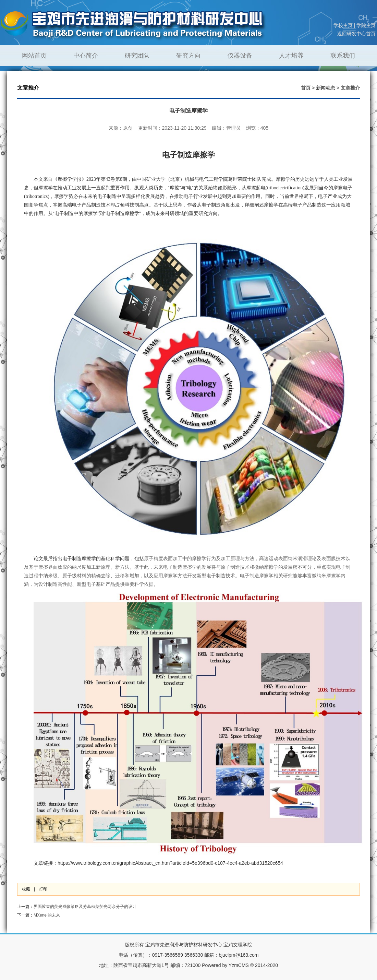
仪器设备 (240, 56)
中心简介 (86, 56)
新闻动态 (326, 88)
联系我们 (343, 56)
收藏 (26, 889)
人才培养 (291, 56)
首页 (306, 88)
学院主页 (366, 25)
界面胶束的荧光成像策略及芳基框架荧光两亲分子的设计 (85, 907)
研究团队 (137, 56)
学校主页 (343, 25)
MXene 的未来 (47, 915)
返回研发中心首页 (356, 34)
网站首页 (34, 56)
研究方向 (188, 56)
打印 (43, 889)
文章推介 (350, 88)
